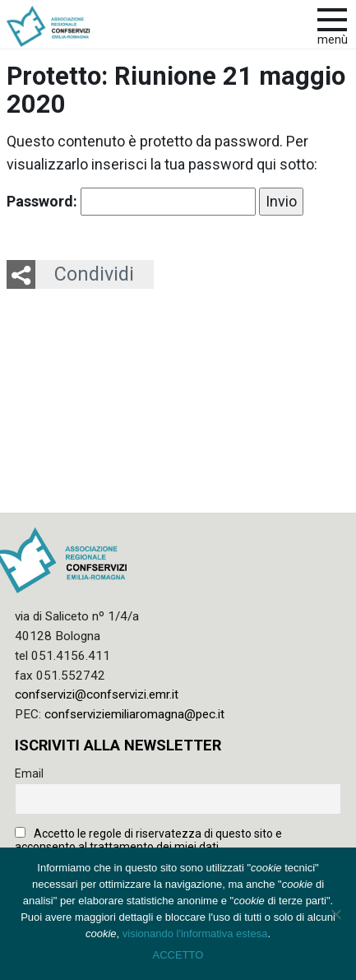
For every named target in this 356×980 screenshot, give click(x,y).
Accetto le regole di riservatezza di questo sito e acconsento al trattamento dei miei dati (148, 840)
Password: (131, 202)
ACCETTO (178, 955)
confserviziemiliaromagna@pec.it (134, 714)
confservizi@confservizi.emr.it (97, 694)
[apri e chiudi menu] (332, 18)
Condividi (94, 274)
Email (29, 773)
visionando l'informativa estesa (195, 934)
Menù (333, 40)
